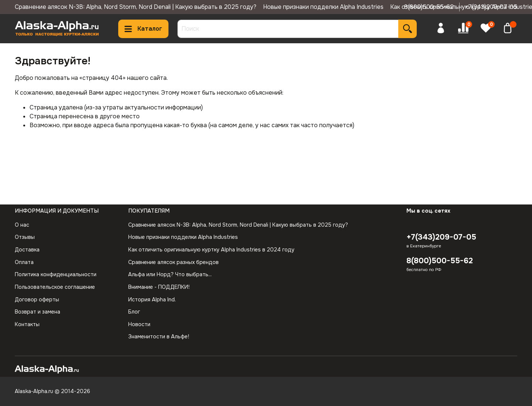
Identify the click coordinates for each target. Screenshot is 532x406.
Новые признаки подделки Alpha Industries (323, 7)
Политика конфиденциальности (56, 274)
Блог (134, 312)
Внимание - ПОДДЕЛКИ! (159, 287)
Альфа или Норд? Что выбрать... (170, 274)
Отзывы (25, 237)
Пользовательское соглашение (55, 287)
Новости (139, 324)
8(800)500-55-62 (429, 7)
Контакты (27, 324)
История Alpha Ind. (152, 300)
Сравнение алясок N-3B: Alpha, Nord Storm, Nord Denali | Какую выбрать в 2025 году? (136, 7)
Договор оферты (37, 300)
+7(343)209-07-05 (491, 7)
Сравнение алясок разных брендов (173, 262)
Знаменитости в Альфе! (159, 336)
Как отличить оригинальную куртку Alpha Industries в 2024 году (211, 250)
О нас (22, 225)
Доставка (27, 250)
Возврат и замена (37, 312)
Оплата (24, 262)
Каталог (143, 29)
